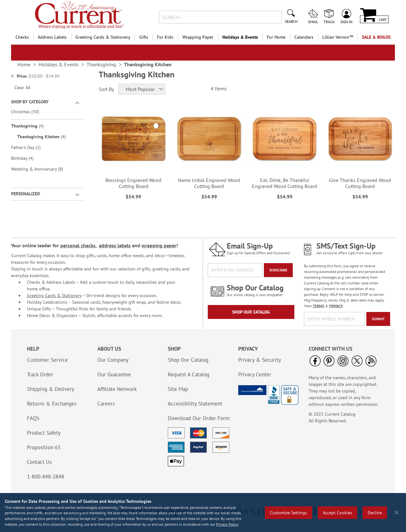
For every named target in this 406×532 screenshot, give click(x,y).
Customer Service (47, 360)
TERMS (318, 306)
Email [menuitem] (313, 22)
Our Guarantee (114, 374)
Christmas (29, 111)
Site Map (178, 389)
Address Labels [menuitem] (52, 37)
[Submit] (378, 319)
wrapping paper (159, 245)
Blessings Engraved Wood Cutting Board (133, 183)
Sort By (106, 89)
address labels (115, 245)
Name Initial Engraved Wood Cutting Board (209, 183)
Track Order (40, 374)
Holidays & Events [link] (59, 64)
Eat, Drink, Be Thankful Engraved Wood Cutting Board (285, 183)
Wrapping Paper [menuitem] (198, 37)
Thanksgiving (32, 126)
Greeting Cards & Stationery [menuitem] (103, 37)
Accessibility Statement (195, 404)
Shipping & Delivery (51, 389)
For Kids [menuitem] (165, 37)
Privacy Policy (227, 524)
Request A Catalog (189, 374)
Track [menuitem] (329, 22)
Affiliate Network (117, 389)
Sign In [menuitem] (346, 22)
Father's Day (30, 147)
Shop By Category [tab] (30, 102)
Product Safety (44, 433)
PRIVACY (336, 306)
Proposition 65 (44, 447)
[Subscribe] (278, 270)
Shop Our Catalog (251, 312)
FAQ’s (33, 418)
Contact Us (39, 462)
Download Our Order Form (199, 418)
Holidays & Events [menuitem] (240, 37)
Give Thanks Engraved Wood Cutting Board (360, 183)
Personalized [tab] (26, 194)
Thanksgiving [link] (101, 64)
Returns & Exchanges (52, 404)
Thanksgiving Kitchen (46, 136)
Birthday (27, 158)
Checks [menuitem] (22, 37)
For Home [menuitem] (276, 37)
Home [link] (24, 64)
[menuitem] (338, 37)
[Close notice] (396, 513)
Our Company (113, 360)
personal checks (78, 245)
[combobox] (220, 17)
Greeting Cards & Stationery (54, 295)
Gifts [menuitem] (144, 37)
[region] (203, 513)
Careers (106, 404)
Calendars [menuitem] (304, 37)
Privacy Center (255, 374)
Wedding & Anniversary (42, 169)
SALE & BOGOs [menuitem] (376, 37)
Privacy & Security (260, 360)
